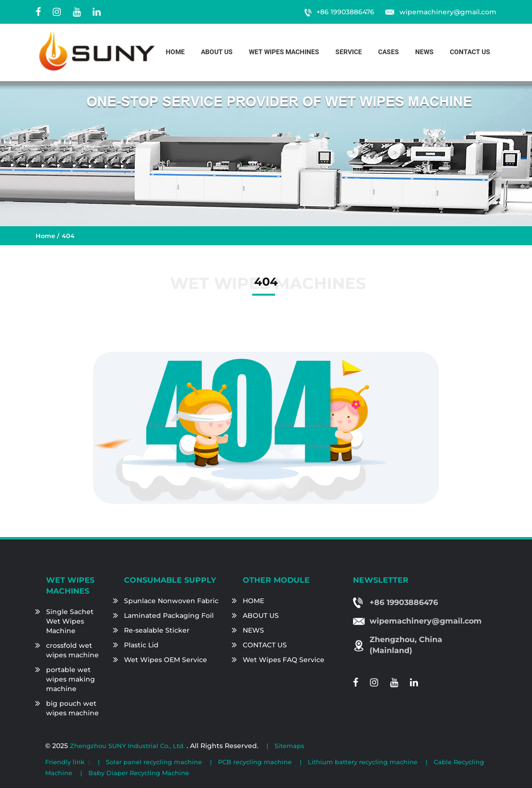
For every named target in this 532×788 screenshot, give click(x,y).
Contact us (470, 52)
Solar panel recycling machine (154, 762)
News (424, 52)
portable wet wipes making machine (71, 679)
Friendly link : (67, 762)
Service (349, 52)
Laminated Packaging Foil (169, 615)
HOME (253, 601)
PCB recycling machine (255, 762)
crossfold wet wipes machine (72, 650)
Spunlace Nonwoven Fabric (171, 601)
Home (175, 52)
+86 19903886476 (345, 12)
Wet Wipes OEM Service (166, 660)
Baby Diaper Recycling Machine (139, 773)
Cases (389, 52)
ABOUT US (261, 615)
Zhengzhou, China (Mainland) (406, 645)
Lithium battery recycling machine (363, 762)
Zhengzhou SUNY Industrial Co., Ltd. (128, 746)
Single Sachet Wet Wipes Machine (70, 621)
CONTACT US (265, 645)
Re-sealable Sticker (157, 630)
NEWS (253, 630)
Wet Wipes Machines (284, 52)
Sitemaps (290, 746)
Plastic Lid (141, 645)
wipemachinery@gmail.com (448, 12)
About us (217, 52)
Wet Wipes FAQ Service (284, 660)
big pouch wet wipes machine (72, 708)
